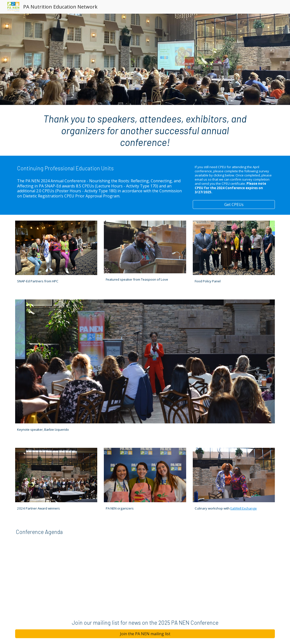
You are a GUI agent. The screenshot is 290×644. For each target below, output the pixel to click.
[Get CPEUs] (234, 204)
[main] (145, 130)
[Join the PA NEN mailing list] (145, 634)
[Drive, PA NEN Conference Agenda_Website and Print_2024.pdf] (189, 565)
